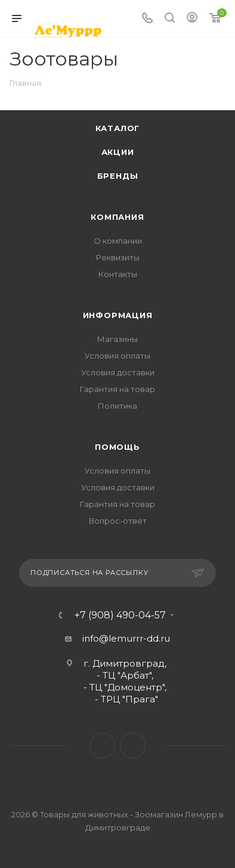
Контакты (118, 274)
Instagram (133, 746)
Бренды (118, 176)
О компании (118, 241)
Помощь (117, 447)
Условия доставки (118, 372)
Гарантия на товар (117, 389)
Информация (118, 315)
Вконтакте (102, 746)
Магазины (117, 339)
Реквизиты (118, 257)
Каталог (118, 128)
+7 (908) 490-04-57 (120, 615)
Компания (117, 217)
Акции (118, 152)
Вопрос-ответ (118, 521)
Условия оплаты (117, 356)
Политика (117, 406)
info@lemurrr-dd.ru (126, 638)
